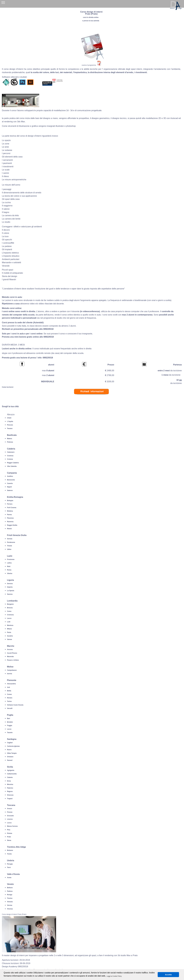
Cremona (10, 615)
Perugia (10, 864)
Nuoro (9, 750)
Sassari (10, 760)
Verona (10, 905)
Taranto (10, 733)
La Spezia (11, 591)
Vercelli (10, 708)
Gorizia (10, 539)
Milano (9, 629)
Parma (9, 515)
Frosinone (11, 559)
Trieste (10, 546)
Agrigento (11, 770)
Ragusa (10, 791)
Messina (10, 784)
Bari (8, 718)
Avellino (10, 476)
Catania (10, 777)
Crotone (10, 459)
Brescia (10, 608)
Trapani (10, 799)
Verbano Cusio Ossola (15, 705)
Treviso (10, 898)
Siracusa (10, 795)
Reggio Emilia (12, 525)
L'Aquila (10, 421)
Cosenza (10, 456)
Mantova (10, 625)
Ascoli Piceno (12, 653)
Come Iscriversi (8, 387)
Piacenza (10, 518)
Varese (10, 639)
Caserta (10, 483)
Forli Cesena (12, 508)
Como (9, 611)
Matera (10, 439)
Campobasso (12, 670)
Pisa (9, 830)
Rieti (9, 566)
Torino (9, 701)
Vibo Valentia (12, 466)
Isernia (10, 674)
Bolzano (10, 850)
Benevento (11, 480)
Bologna (10, 501)
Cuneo (9, 694)
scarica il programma (89, 65)
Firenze (10, 812)
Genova (10, 584)
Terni (9, 867)
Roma (9, 570)
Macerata (10, 657)
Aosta (9, 878)
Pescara (10, 425)
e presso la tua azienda (91, 21)
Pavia (9, 632)
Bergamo (10, 604)
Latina (9, 563)
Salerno (10, 490)
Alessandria (11, 684)
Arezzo (10, 809)
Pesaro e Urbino (13, 660)
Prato (9, 837)
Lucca (9, 823)
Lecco (9, 618)
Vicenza (10, 909)
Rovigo (10, 895)
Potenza (10, 442)
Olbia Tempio (12, 753)
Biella (9, 691)
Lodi (9, 622)
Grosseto (10, 816)
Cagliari (10, 743)
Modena (10, 511)
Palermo (10, 788)
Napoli (9, 487)
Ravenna (10, 522)
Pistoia (10, 833)
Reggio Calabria (13, 463)
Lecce (9, 729)
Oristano (10, 757)
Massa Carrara (12, 826)
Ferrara (10, 504)
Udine (9, 549)
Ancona (10, 650)
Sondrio (10, 636)
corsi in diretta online (91, 17)
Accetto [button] (168, 975)
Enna (9, 781)
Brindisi (10, 722)
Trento (9, 854)
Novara (10, 698)
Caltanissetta (12, 774)
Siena (9, 840)
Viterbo (10, 573)
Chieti (9, 418)
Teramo (10, 428)
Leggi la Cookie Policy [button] (114, 976)
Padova (10, 891)
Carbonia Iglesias (13, 746)
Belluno (10, 888)
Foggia (10, 726)
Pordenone (11, 542)
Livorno (10, 819)
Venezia (10, 902)
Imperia (10, 587)
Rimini (9, 529)
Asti (8, 687)
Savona (10, 594)
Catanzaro (11, 452)
